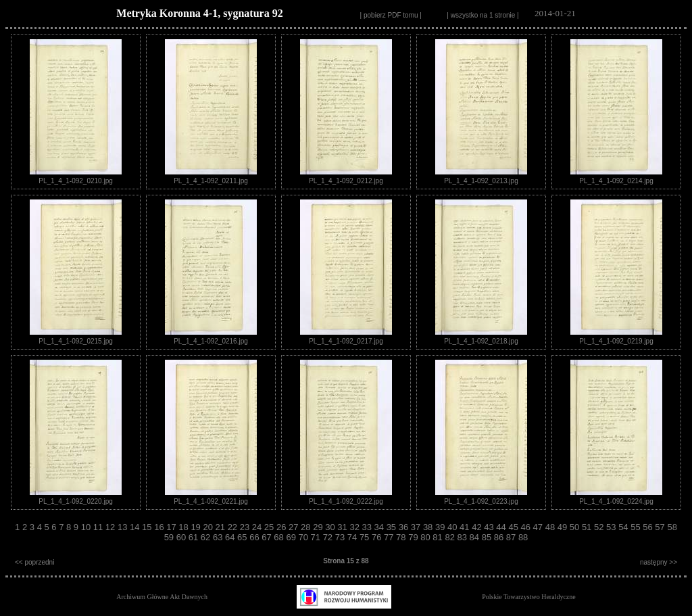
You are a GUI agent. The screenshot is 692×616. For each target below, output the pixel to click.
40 (453, 527)
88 (523, 537)
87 (512, 537)
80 (426, 537)
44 (502, 527)
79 (414, 537)
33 (368, 527)
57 (661, 527)
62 (207, 537)
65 (243, 537)
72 (329, 537)
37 (417, 527)
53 (612, 527)
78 (402, 537)
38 (429, 527)
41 (466, 527)
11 (99, 527)
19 (197, 527)
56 (649, 527)
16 (160, 527)
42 (478, 527)
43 (490, 527)
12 (112, 527)
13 (124, 527)
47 (539, 527)
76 (378, 537)
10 (87, 527)
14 (136, 527)
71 (317, 537)
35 (393, 527)
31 (343, 527)
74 (353, 537)
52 (600, 527)
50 (576, 527)
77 (390, 537)
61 (195, 537)
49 (564, 527)
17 (172, 527)
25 (270, 527)
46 (527, 527)
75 (366, 537)
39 (441, 527)
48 (551, 527)
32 (355, 527)
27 (295, 527)
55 (637, 527)
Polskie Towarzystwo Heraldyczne (529, 597)
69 (292, 537)
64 (231, 537)
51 (588, 527)
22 (234, 527)
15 (148, 527)
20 (209, 527)
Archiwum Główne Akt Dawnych (162, 597)
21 (222, 527)
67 (268, 537)
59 (170, 537)
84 (476, 537)
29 (319, 527)
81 (439, 537)
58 (672, 527)
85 (488, 537)
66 (255, 537)
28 (307, 527)
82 (451, 537)
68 (280, 537)
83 (464, 537)
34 (380, 527)
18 (184, 527)
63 (219, 537)
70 (304, 537)
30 (331, 527)
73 (341, 537)
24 (258, 527)
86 (500, 537)
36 (405, 527)
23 (246, 527)
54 (624, 527)
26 (282, 527)
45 (514, 527)
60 (182, 537)
